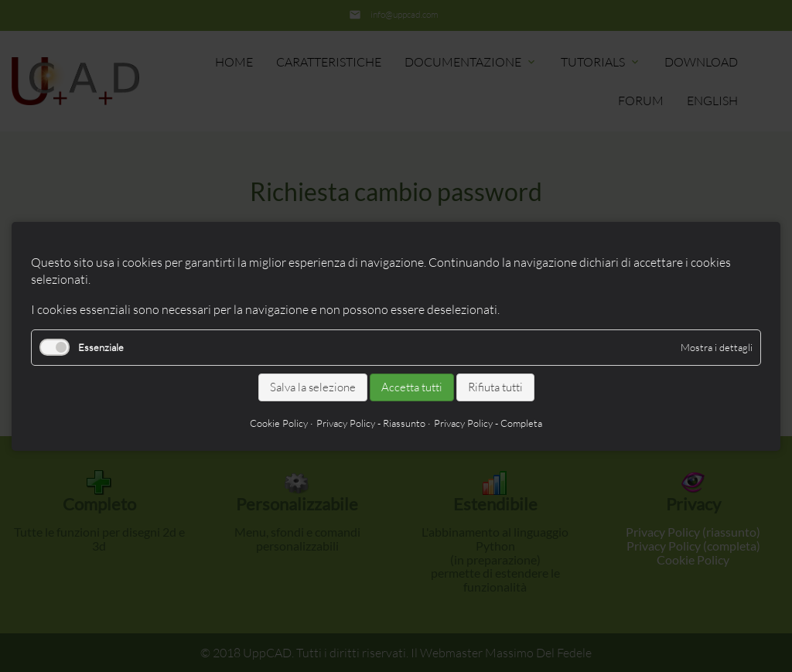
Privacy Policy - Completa (488, 422)
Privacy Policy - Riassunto (371, 422)
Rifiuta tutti (495, 387)
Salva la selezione (313, 387)
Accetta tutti (412, 387)
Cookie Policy (279, 422)
